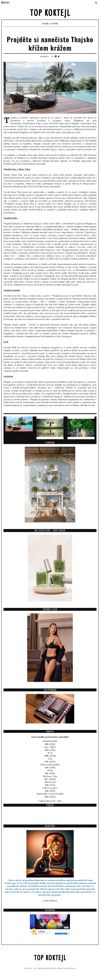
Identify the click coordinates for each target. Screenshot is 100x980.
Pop (50, 759)
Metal (50, 770)
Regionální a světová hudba (50, 794)
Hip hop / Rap (50, 776)
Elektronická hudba (50, 765)
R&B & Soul (50, 782)
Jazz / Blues (50, 747)
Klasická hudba (50, 741)
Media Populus (67, 968)
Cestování (54, 24)
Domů (45, 24)
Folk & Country (50, 788)
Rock (50, 753)
